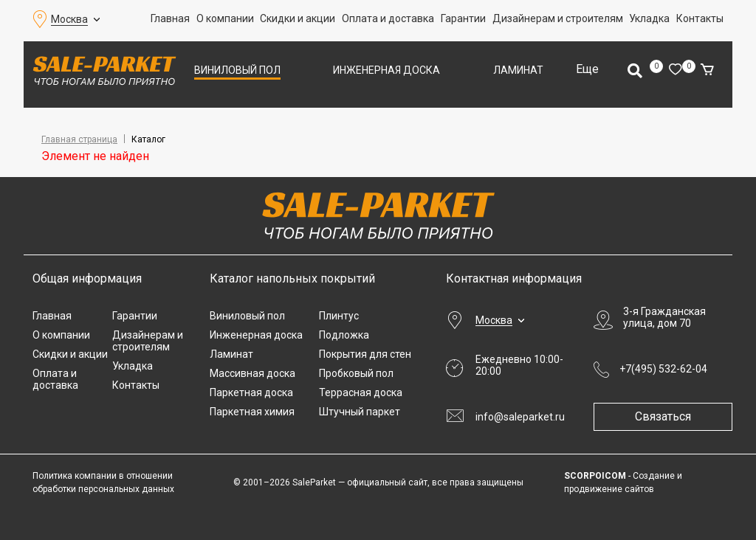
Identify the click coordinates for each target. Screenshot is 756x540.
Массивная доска (252, 373)
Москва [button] (69, 19)
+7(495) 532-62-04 (663, 369)
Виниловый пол (237, 70)
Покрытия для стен (365, 354)
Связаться (667, 416)
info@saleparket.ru (520, 417)
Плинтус (339, 316)
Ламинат (518, 70)
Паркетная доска (251, 392)
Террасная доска (361, 392)
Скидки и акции (298, 18)
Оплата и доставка (388, 18)
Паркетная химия (252, 412)
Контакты (700, 18)
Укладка (649, 18)
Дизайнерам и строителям (558, 18)
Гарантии (463, 18)
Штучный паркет (360, 412)
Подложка (344, 335)
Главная (170, 18)
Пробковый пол (356, 373)
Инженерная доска (386, 70)
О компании (225, 18)
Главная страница (79, 139)
